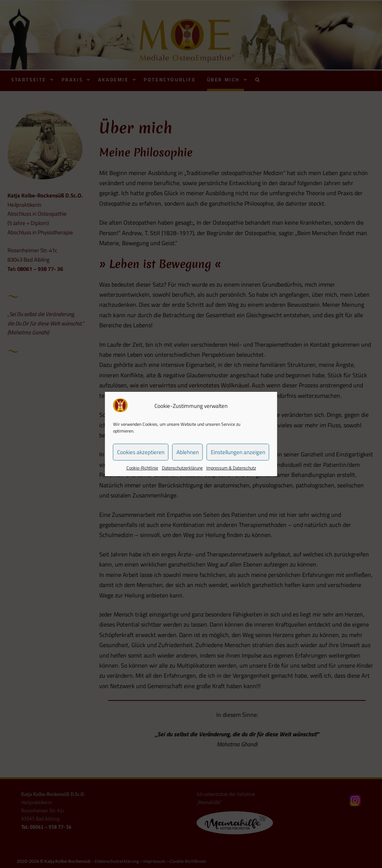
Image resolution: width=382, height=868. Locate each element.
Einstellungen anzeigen (238, 452)
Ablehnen (188, 452)
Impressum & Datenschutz (231, 468)
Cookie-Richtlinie (142, 468)
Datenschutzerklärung (182, 468)
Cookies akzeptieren (141, 452)
